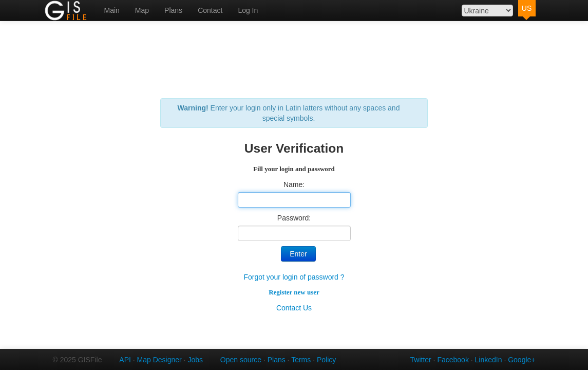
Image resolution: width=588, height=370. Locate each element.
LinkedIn (489, 360)
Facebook (453, 360)
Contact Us (294, 308)
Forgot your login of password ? (294, 277)
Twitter (421, 360)
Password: (294, 218)
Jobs (195, 360)
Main (112, 10)
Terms (301, 360)
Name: (294, 184)
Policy (326, 360)
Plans (173, 10)
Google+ (521, 360)
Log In (248, 10)
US (527, 8)
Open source (241, 360)
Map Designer (159, 360)
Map (142, 10)
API (125, 360)
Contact (210, 10)
